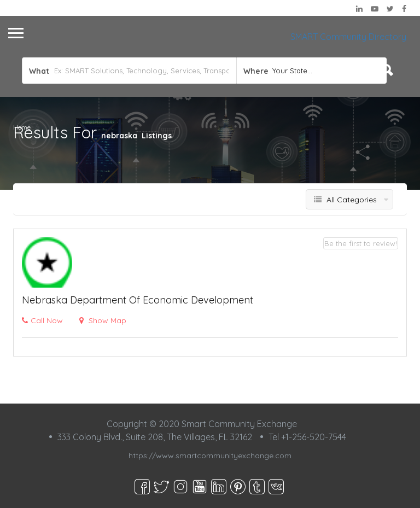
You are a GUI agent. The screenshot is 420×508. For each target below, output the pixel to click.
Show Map (103, 320)
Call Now (42, 320)
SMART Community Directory (348, 37)
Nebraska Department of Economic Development (138, 300)
